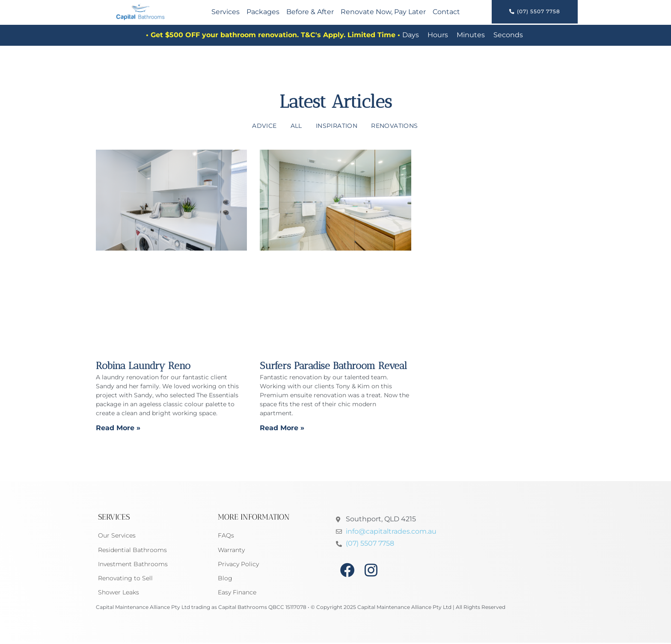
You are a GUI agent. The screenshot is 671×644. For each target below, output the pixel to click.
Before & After (310, 12)
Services (226, 12)
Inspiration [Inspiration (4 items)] (337, 126)
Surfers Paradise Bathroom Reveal (333, 366)
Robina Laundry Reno (143, 366)
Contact (446, 12)
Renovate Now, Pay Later (383, 12)
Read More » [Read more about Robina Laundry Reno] (118, 428)
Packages (263, 12)
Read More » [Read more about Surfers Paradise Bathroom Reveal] (282, 428)
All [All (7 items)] (296, 126)
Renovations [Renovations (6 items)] (394, 126)
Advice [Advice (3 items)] (264, 126)
